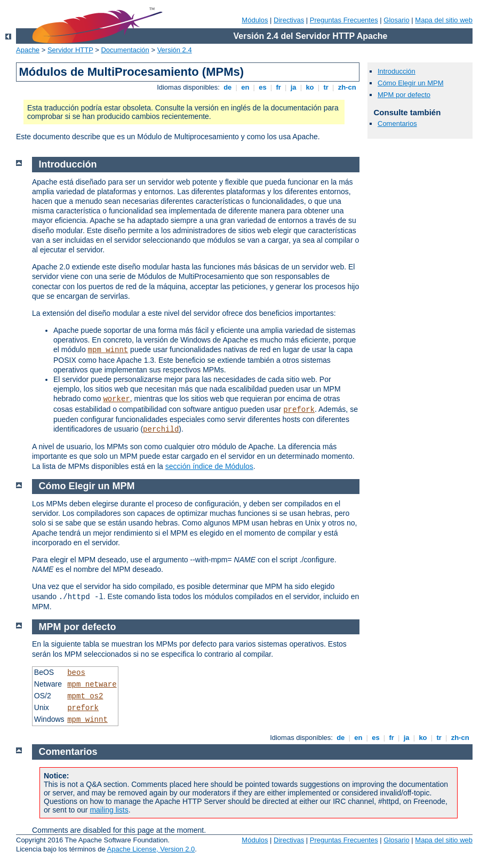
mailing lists (109, 810)
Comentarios (397, 124)
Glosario (396, 20)
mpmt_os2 (85, 696)
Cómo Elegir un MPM (411, 83)
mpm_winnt (108, 350)
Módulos (255, 20)
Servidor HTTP (70, 50)
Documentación (125, 50)
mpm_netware (92, 684)
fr (279, 87)
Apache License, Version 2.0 (151, 849)
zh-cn (347, 87)
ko (310, 87)
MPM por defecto (404, 95)
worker (116, 399)
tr (326, 87)
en (245, 87)
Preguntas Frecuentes (344, 20)
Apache (28, 50)
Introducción (397, 71)
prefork (299, 410)
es (263, 87)
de (228, 87)
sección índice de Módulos (209, 466)
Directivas (289, 20)
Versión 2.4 (175, 50)
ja (293, 87)
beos (76, 673)
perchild (161, 429)
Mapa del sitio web (444, 20)
